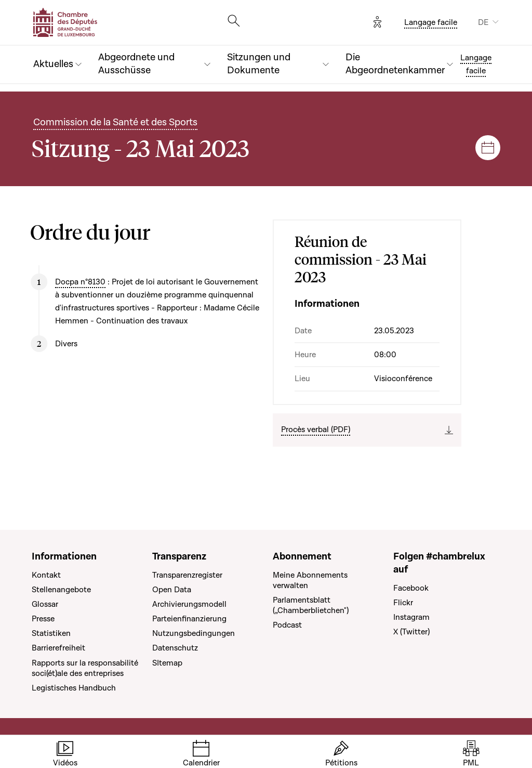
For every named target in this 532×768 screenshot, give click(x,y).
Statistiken (51, 633)
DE (483, 22)
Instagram (411, 617)
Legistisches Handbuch (74, 688)
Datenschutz (175, 648)
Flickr (403, 603)
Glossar (45, 604)
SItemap (167, 663)
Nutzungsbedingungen (194, 633)
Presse (43, 619)
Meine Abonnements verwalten (310, 580)
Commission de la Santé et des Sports (115, 122)
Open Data (172, 590)
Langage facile (431, 22)
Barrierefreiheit (58, 648)
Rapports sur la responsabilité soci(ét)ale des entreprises (85, 668)
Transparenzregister (187, 575)
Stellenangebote (61, 590)
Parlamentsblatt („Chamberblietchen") (311, 605)
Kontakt (46, 575)
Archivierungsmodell (189, 604)
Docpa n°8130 (80, 282)
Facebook (411, 588)
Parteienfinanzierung (189, 619)
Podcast (287, 625)
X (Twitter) (411, 632)
